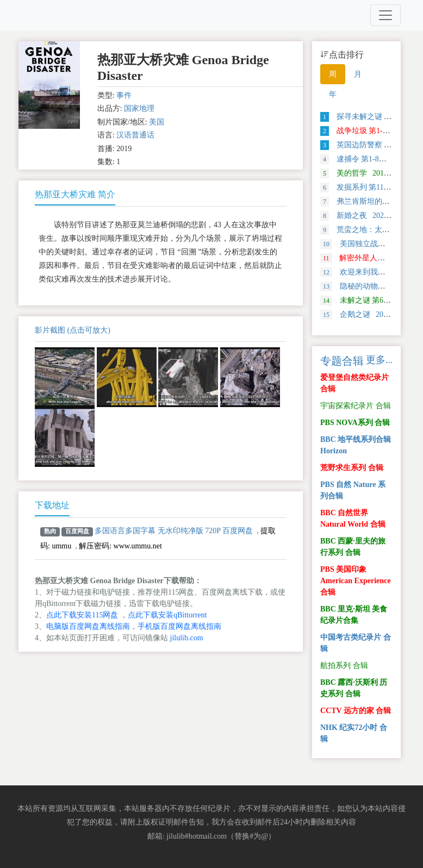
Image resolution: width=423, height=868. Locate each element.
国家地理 (139, 108)
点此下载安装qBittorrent (167, 615)
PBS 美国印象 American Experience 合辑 (355, 581)
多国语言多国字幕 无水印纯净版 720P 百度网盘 (174, 531)
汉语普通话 (135, 135)
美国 (157, 122)
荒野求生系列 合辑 (352, 468)
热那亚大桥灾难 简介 (75, 194)
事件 (124, 95)
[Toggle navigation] (385, 15)
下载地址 (52, 505)
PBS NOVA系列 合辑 (355, 423)
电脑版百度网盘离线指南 (88, 626)
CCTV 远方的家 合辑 (356, 711)
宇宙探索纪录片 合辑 (356, 406)
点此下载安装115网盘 (82, 615)
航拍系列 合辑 (344, 666)
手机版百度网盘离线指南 (179, 626)
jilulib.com (187, 638)
